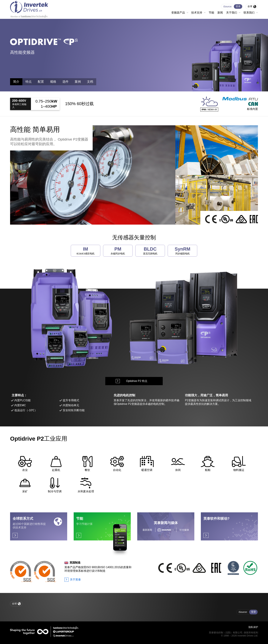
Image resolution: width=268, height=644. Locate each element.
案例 (78, 82)
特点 (29, 82)
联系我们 (249, 13)
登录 (238, 6)
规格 (53, 82)
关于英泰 (75, 580)
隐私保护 (253, 627)
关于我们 (232, 13)
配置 (41, 82)
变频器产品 (178, 13)
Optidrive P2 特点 (137, 381)
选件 (65, 82)
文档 (90, 82)
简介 (16, 82)
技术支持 (197, 13)
